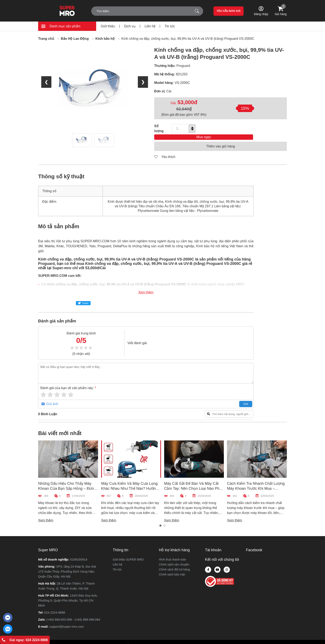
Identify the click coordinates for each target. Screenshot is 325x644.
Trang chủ (46, 39)
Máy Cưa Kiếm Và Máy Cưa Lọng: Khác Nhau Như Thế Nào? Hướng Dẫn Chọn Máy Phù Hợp (130, 482)
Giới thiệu (108, 26)
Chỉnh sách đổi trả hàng (174, 563)
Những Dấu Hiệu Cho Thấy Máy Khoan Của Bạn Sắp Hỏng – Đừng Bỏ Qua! (67, 482)
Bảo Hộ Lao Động (75, 39)
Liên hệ (150, 26)
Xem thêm (131, 286)
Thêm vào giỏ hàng (221, 140)
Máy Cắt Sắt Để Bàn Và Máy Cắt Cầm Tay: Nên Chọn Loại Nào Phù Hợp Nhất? (193, 482)
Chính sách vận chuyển (174, 558)
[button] (160, 519)
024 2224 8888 (55, 606)
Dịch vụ (130, 26)
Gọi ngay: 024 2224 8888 (25, 640)
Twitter (83, 297)
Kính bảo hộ (105, 39)
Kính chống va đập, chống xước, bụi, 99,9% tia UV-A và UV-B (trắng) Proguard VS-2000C (188, 39)
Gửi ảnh (50, 398)
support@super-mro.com (67, 620)
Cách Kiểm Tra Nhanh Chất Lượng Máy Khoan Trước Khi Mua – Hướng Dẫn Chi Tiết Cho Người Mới (257, 482)
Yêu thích (165, 151)
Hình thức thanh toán (173, 553)
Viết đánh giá (125, 337)
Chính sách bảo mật (172, 568)
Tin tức (170, 26)
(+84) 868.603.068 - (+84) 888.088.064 (73, 613)
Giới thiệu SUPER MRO (128, 553)
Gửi (215, 398)
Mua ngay (244, 128)
